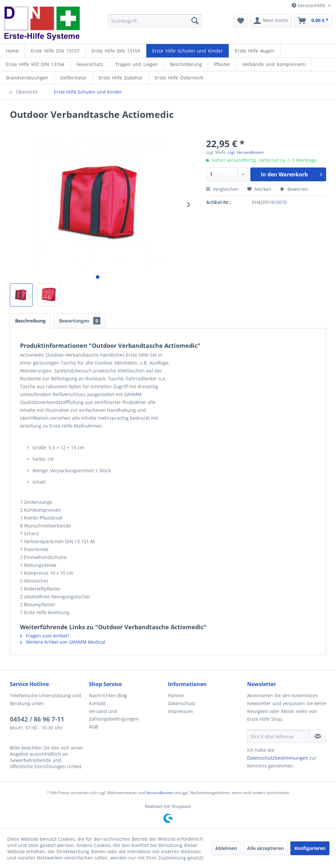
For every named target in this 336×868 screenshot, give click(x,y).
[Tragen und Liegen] (136, 64)
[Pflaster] (222, 64)
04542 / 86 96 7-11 (37, 719)
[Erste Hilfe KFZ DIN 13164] (35, 64)
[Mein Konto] (271, 21)
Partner (176, 695)
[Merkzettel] (241, 21)
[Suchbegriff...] (155, 21)
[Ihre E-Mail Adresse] (279, 736)
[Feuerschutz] (90, 64)
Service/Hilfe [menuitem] (309, 5)
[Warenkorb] (313, 21)
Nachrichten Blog (108, 695)
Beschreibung (30, 321)
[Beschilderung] (186, 64)
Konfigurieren (310, 848)
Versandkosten (160, 793)
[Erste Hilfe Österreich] (179, 78)
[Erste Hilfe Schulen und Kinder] (188, 51)
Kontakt (97, 703)
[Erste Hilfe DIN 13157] (55, 51)
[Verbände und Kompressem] (274, 64)
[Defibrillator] (73, 78)
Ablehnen (226, 848)
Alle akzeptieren (265, 848)
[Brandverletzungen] (27, 78)
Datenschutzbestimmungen (278, 758)
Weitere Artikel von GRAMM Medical (63, 642)
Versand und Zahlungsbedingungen (114, 715)
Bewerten (294, 189)
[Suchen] (195, 21)
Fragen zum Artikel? (45, 636)
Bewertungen (80, 321)
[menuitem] (155, 21)
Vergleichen (222, 189)
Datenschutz (182, 703)
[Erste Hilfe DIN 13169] (116, 51)
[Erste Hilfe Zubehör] (121, 78)
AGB (94, 727)
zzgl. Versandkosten (246, 152)
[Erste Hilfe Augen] (255, 51)
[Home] (12, 51)
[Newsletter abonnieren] (318, 736)
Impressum (180, 711)
